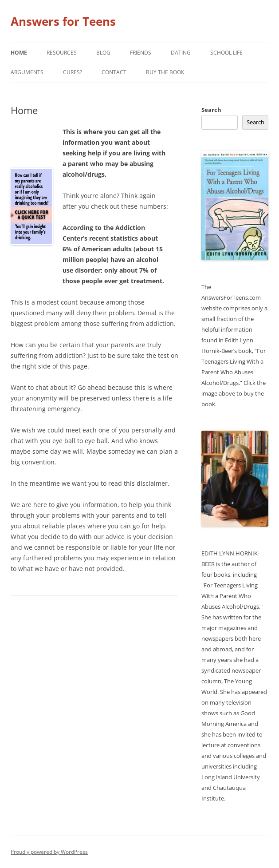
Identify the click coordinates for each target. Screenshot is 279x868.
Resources (62, 53)
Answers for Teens (63, 21)
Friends (141, 53)
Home (19, 53)
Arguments (27, 72)
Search (211, 110)
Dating (181, 53)
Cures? (73, 72)
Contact (114, 72)
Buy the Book (165, 72)
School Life (226, 53)
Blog (103, 53)
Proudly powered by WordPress (49, 852)
